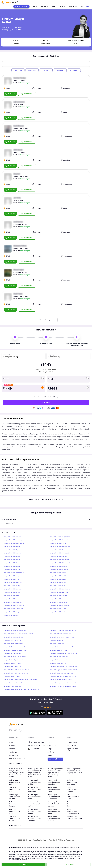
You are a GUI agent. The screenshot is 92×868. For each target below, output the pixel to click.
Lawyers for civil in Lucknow (13, 599)
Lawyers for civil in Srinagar (13, 556)
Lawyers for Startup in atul (12, 640)
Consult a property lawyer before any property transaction (74, 771)
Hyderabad (74, 70)
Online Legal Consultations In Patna (15, 818)
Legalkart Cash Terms (72, 750)
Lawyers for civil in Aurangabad (14, 543)
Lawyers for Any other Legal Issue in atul (63, 683)
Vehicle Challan (16, 826)
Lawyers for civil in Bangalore (59, 560)
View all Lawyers (46, 320)
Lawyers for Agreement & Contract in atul (63, 670)
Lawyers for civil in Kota (11, 563)
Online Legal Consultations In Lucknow (54, 804)
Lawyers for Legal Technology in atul (61, 673)
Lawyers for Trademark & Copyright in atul (63, 631)
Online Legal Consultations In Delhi (15, 782)
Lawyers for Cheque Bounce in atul (15, 650)
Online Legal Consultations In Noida (34, 782)
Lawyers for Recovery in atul (59, 650)
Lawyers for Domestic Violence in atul (16, 673)
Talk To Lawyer (21, 6)
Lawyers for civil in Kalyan (58, 573)
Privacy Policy (72, 742)
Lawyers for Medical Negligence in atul (62, 637)
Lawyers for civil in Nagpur (12, 576)
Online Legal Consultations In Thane (54, 811)
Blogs (81, 6)
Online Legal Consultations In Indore (34, 811)
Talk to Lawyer (15, 764)
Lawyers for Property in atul (12, 653)
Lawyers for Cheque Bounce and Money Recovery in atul (22, 689)
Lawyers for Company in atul (13, 667)
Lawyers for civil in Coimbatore (60, 589)
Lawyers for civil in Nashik (58, 576)
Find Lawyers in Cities (17, 758)
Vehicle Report (72, 6)
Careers (51, 755)
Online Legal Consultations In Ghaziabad (73, 782)
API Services (14, 755)
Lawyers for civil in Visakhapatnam (15, 540)
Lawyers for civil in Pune (11, 579)
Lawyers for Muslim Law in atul (14, 637)
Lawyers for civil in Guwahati (59, 540)
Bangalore (32, 70)
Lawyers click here (55, 759)
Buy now (46, 403)
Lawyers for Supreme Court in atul (15, 657)
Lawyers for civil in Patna (58, 543)
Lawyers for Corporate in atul (13, 644)
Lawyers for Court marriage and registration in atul (20, 680)
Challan (63, 6)
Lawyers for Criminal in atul (13, 686)
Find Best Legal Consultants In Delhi (74, 817)
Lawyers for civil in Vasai (58, 579)
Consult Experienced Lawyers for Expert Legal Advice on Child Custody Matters (55, 773)
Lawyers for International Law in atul (61, 660)
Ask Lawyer (13, 752)
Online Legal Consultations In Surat (73, 797)
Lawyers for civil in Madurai (12, 592)
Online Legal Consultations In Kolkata (15, 797)
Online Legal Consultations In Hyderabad (54, 789)
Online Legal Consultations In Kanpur (73, 804)
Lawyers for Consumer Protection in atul (63, 676)
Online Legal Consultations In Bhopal (15, 811)
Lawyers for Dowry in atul (12, 676)
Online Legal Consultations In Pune (34, 797)
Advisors (51, 752)
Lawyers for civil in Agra (11, 596)
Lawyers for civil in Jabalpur (59, 569)
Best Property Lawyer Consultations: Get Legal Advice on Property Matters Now (36, 773)
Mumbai (60, 70)
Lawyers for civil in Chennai (13, 589)
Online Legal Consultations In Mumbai (15, 789)
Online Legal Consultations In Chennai (73, 789)
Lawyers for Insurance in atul (59, 657)
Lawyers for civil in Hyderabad (13, 537)
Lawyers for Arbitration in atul (13, 683)
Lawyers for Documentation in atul (15, 647)
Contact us (52, 745)
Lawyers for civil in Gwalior (58, 566)
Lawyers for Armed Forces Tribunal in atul (63, 653)
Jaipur (46, 70)
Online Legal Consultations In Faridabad (54, 782)
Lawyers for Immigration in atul (14, 660)
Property (35, 6)
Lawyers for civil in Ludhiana (59, 612)
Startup (55, 6)
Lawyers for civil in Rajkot (12, 550)
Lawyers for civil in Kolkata (58, 602)
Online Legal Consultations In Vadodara (34, 818)
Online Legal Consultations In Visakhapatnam (73, 811)
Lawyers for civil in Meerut (58, 599)
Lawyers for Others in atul (58, 663)
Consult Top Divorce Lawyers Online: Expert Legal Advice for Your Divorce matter (17, 773)
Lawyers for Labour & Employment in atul (17, 670)
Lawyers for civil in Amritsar (13, 583)
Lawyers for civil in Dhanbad (59, 556)
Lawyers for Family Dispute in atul (15, 631)
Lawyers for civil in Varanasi (13, 602)
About (50, 742)
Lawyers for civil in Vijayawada (60, 537)
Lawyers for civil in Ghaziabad (13, 609)
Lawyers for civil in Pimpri (12, 612)
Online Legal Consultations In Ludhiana (54, 818)
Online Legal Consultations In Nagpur (15, 804)
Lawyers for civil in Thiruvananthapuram (63, 563)
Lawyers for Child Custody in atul (60, 634)
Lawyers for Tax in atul (57, 644)
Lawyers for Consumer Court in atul (61, 647)
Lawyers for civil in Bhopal (12, 566)
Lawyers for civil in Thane (58, 609)
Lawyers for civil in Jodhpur (12, 586)
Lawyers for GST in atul (57, 640)
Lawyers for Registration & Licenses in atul (63, 667)
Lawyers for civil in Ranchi (12, 560)
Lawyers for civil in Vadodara (13, 553)
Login (87, 6)
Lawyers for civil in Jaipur (58, 583)
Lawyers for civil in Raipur (12, 547)
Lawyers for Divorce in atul (12, 663)
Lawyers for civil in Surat (58, 550)
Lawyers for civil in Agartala (59, 592)
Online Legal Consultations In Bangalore (34, 789)
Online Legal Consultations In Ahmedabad (54, 797)
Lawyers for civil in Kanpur (58, 596)
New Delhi (18, 70)
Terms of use (72, 745)
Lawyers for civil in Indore (12, 569)
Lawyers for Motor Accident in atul (61, 680)
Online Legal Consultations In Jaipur (34, 804)
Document (45, 6)
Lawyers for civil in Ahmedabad (60, 547)
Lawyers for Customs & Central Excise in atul (18, 634)
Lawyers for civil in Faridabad (59, 553)
